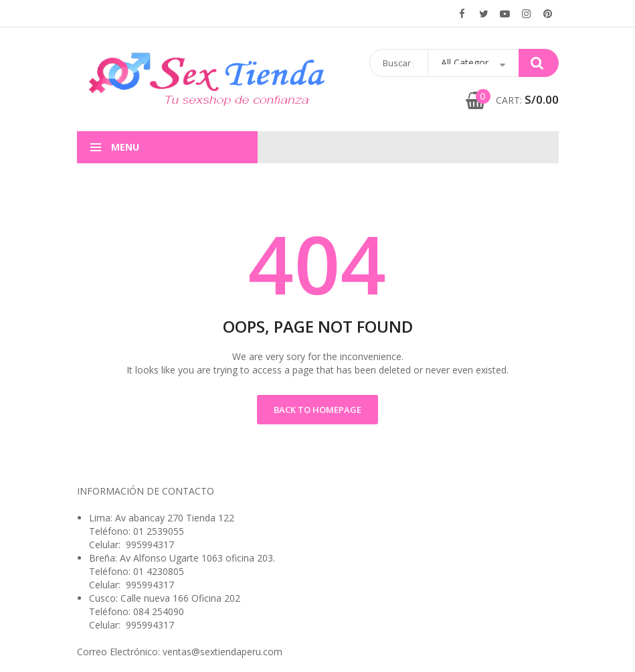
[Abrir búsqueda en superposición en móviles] (464, 63)
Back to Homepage (317, 410)
